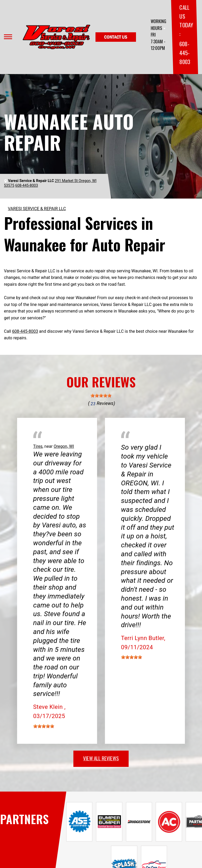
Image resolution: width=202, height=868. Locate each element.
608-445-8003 (185, 53)
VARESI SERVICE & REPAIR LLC (37, 209)
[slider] (101, 396)
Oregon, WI (64, 446)
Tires (38, 446)
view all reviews (101, 758)
